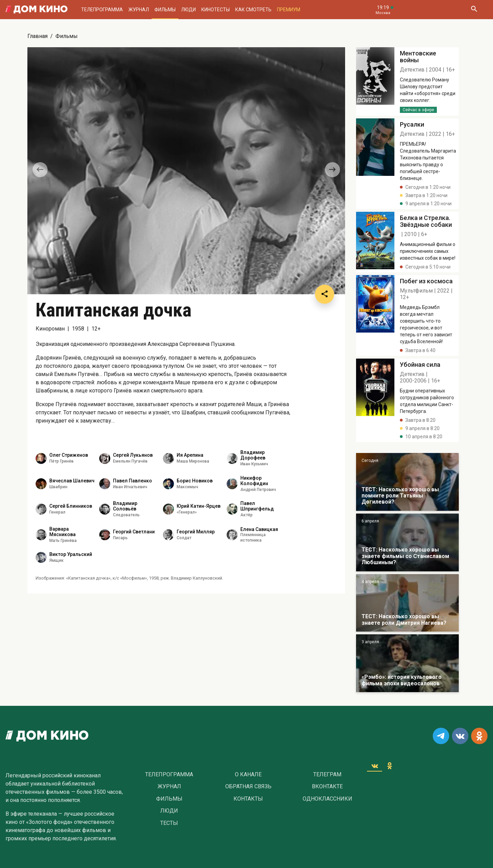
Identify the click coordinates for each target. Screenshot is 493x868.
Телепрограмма (102, 10)
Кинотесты (216, 10)
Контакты (248, 799)
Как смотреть (253, 10)
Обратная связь (248, 787)
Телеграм (327, 775)
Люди (188, 10)
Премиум (289, 10)
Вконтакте (327, 787)
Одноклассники (327, 799)
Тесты (169, 823)
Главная (37, 36)
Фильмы (165, 10)
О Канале (248, 775)
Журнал (139, 10)
